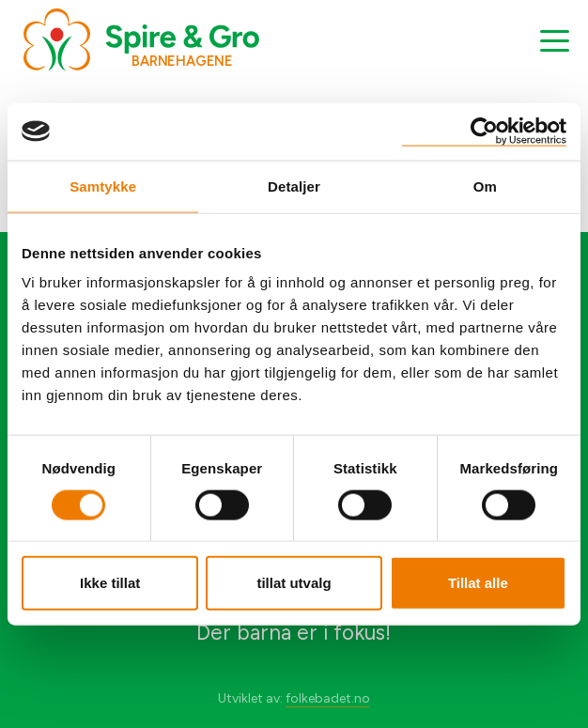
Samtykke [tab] (103, 186)
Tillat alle (478, 583)
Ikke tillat (110, 583)
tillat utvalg (294, 583)
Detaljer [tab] (294, 186)
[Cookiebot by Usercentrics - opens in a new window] (484, 131)
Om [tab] (485, 186)
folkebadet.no (328, 698)
